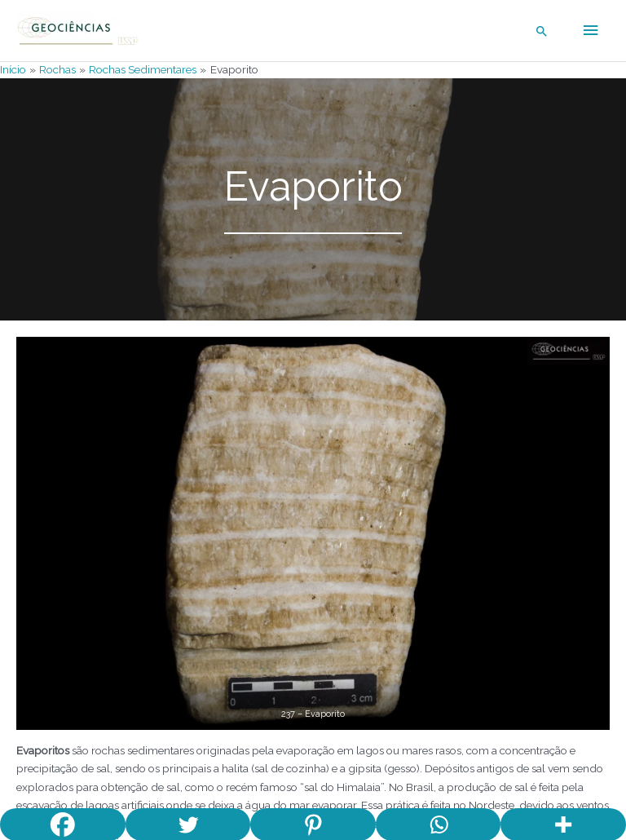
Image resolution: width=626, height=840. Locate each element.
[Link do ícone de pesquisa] (542, 31)
